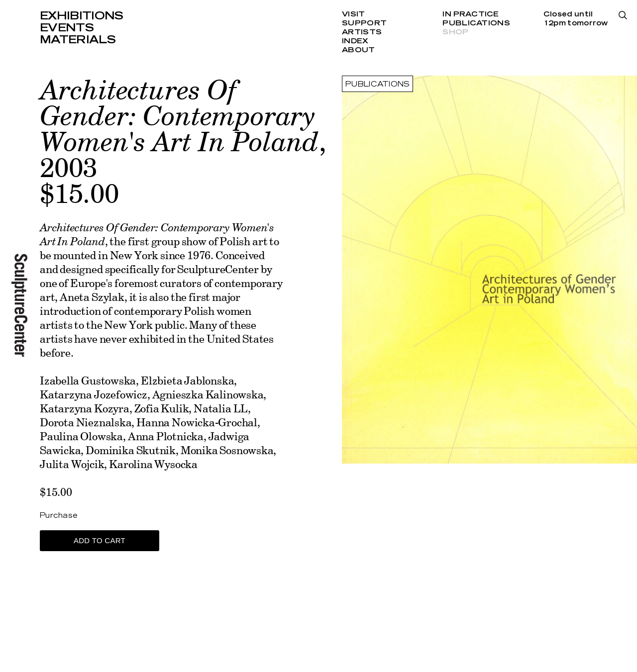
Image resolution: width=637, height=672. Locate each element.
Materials (78, 40)
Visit (353, 14)
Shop (455, 32)
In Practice (471, 14)
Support (364, 23)
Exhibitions (82, 16)
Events (67, 28)
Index (355, 41)
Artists (362, 32)
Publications (476, 23)
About (358, 50)
